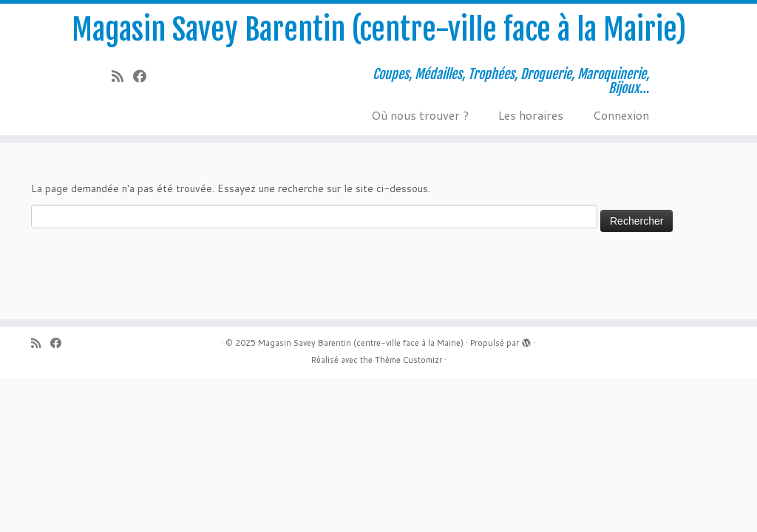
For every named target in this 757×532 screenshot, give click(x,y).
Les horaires (531, 115)
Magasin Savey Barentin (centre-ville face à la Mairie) (379, 30)
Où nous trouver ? (420, 115)
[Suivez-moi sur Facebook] (145, 76)
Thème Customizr (408, 360)
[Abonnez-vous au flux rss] (122, 76)
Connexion (621, 115)
